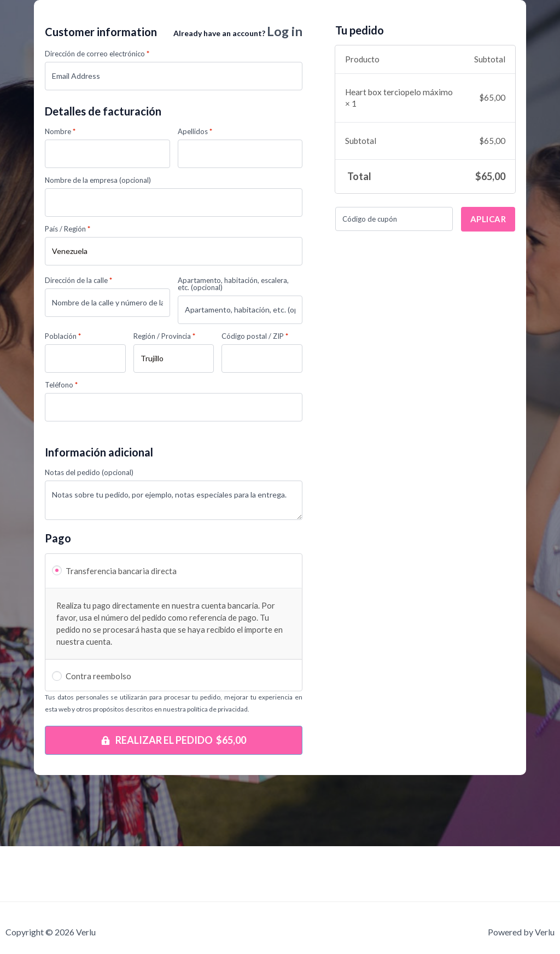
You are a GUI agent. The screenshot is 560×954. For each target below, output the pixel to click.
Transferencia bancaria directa (121, 572)
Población (63, 337)
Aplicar (488, 219)
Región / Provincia (164, 337)
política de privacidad (217, 710)
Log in (283, 32)
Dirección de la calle (78, 282)
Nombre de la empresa (98, 181)
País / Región (68, 230)
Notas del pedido (89, 474)
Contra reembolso (98, 677)
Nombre (60, 133)
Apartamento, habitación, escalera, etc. (233, 285)
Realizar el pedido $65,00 (181, 741)
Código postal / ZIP (255, 337)
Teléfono (61, 386)
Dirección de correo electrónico (97, 55)
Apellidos (195, 133)
